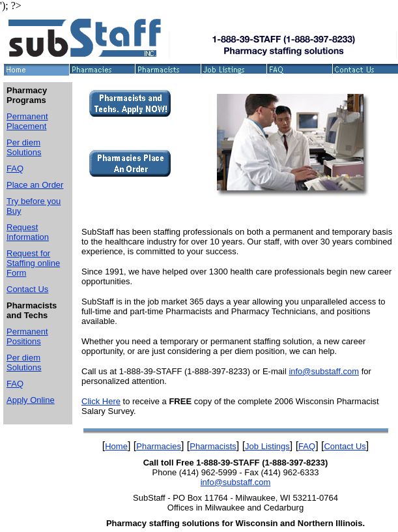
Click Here (101, 401)
